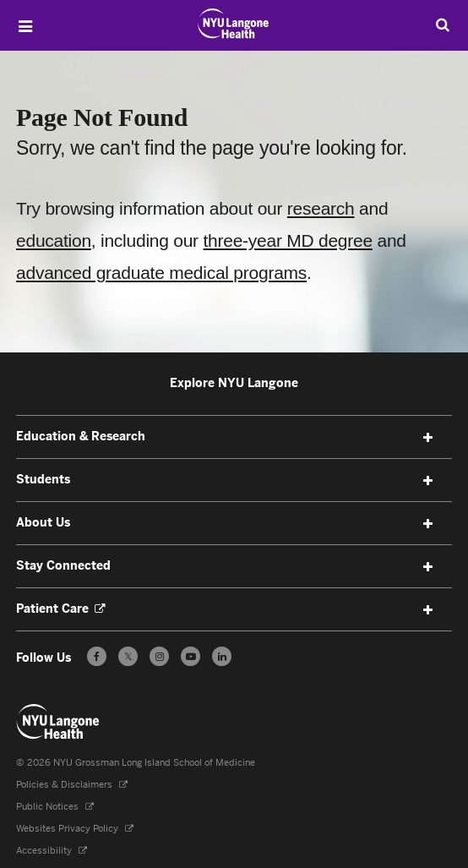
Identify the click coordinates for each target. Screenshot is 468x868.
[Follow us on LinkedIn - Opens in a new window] (222, 656)
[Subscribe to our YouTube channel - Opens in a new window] (190, 656)
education (54, 240)
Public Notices (49, 807)
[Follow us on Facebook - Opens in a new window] (97, 656)
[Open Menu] (25, 26)
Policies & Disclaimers (65, 785)
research (321, 208)
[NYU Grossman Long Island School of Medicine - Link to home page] (234, 24)
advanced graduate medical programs (161, 273)
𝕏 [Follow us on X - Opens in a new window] (128, 659)
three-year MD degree (287, 240)
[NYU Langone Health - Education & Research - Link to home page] (58, 722)
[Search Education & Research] (443, 25)
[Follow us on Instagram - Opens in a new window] (159, 656)
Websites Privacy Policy (68, 829)
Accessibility (45, 851)
